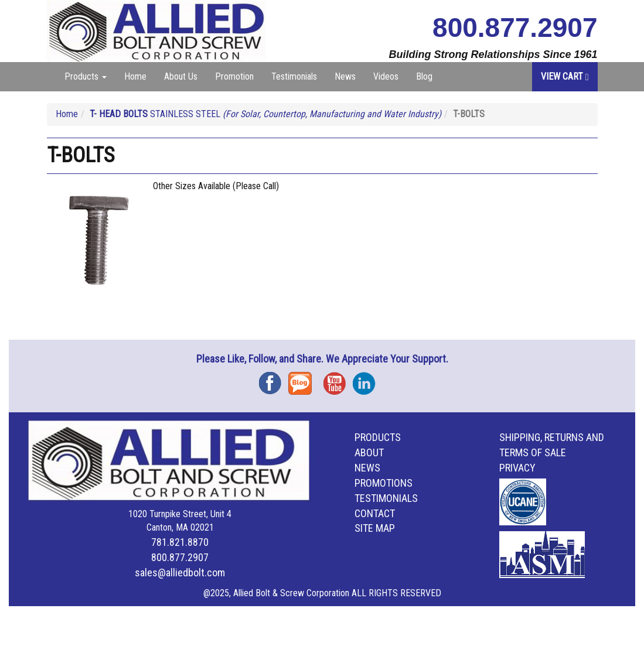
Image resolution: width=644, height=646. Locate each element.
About (369, 452)
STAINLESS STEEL (265, 114)
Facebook (274, 379)
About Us (181, 76)
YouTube (338, 379)
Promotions (384, 483)
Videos (386, 76)
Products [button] (86, 76)
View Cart (565, 76)
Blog (424, 76)
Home (135, 76)
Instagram (367, 379)
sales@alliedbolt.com (180, 572)
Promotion (234, 76)
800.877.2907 (515, 28)
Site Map (375, 528)
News (345, 76)
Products (378, 437)
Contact (375, 513)
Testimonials (294, 76)
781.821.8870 (180, 542)
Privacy (517, 468)
